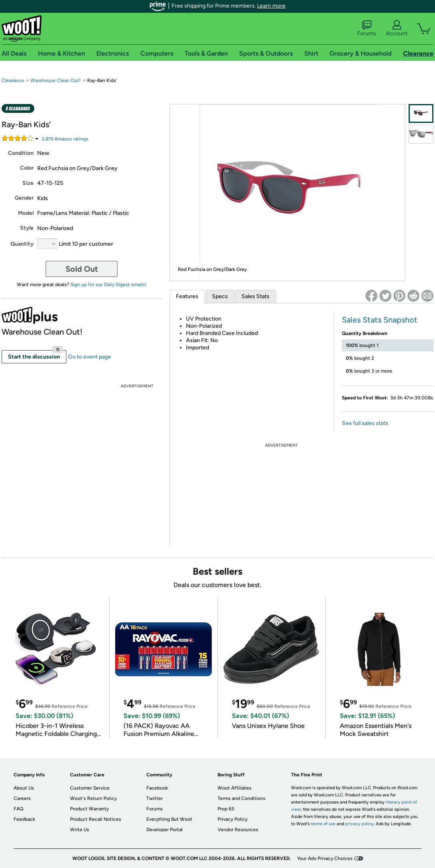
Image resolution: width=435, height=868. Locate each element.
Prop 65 (226, 809)
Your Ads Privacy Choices (325, 858)
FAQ (18, 809)
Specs (220, 296)
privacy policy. (360, 824)
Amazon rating (65, 139)
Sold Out (82, 269)
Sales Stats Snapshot (380, 320)
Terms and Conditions (241, 798)
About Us (24, 788)
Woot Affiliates (234, 788)
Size (28, 183)
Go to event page (90, 357)
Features (187, 296)
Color (27, 168)
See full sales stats (365, 423)
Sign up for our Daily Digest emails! (109, 285)
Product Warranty (89, 809)
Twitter (155, 798)
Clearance (13, 80)
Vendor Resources (238, 830)
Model (26, 213)
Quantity (22, 244)
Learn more (271, 6)
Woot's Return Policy (93, 798)
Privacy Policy (232, 819)
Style (27, 228)
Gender (24, 198)
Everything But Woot (169, 819)
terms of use (323, 824)
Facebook (157, 788)
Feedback (24, 819)
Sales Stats (255, 296)
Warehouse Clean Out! (56, 80)
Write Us (80, 830)
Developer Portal (165, 830)
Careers (22, 798)
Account (397, 28)
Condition (21, 153)
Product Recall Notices (96, 819)
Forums (367, 28)
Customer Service (90, 788)
